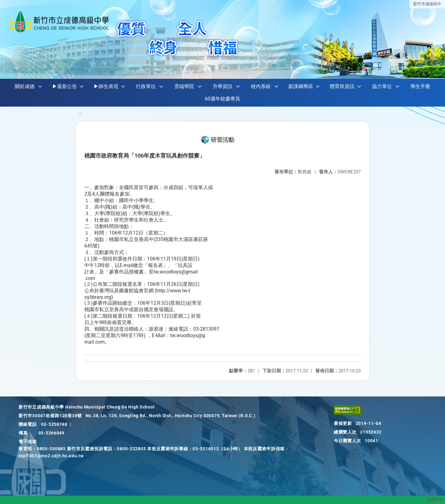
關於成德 (25, 86)
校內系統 (261, 86)
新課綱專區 (301, 86)
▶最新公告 (65, 86)
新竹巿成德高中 (427, 4)
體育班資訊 (342, 86)
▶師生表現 (106, 86)
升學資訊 (222, 86)
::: (81, 113)
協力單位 (382, 86)
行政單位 (146, 86)
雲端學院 (184, 86)
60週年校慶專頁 (222, 99)
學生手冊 (420, 86)
